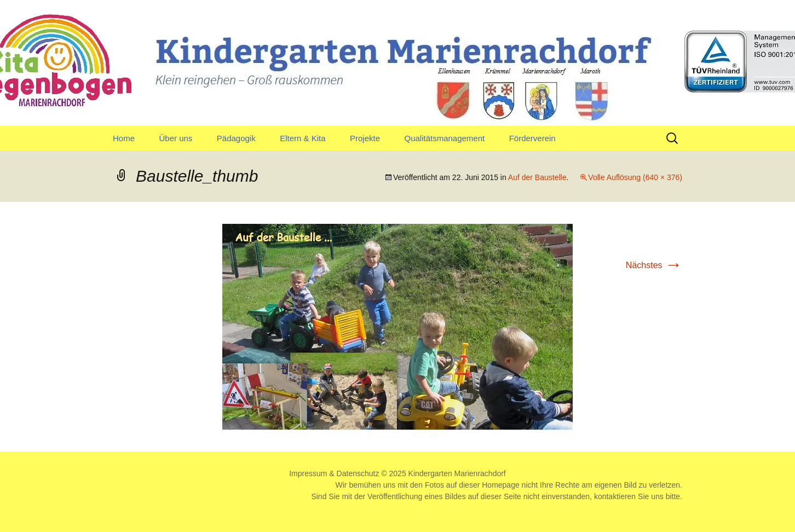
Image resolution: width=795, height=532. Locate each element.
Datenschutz (358, 473)
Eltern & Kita (303, 138)
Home (124, 138)
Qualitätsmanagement (444, 138)
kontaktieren (615, 496)
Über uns (175, 138)
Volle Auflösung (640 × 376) (635, 177)
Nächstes (654, 265)
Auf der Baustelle (537, 177)
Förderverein (532, 138)
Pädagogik (236, 138)
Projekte (365, 138)
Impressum (308, 473)
